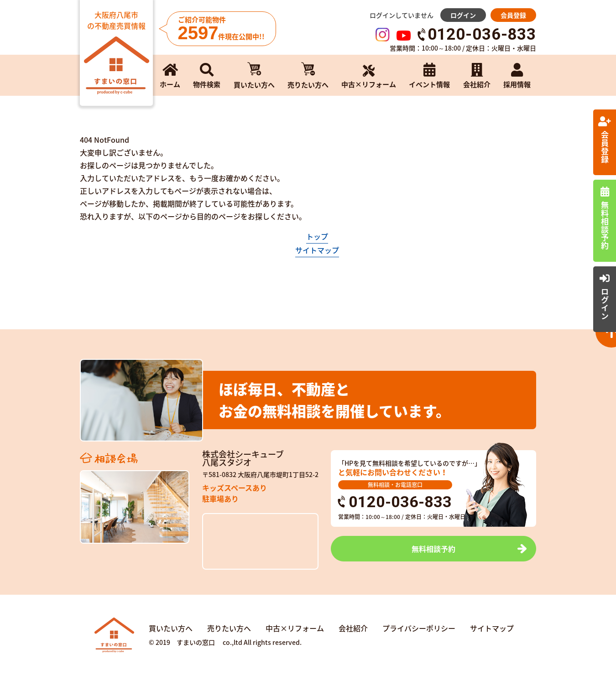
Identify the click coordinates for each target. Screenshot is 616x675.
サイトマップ (317, 250)
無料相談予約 (433, 549)
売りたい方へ (229, 628)
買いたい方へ (171, 628)
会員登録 (513, 15)
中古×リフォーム (295, 628)
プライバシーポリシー (419, 628)
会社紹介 (353, 628)
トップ (317, 236)
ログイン (463, 15)
